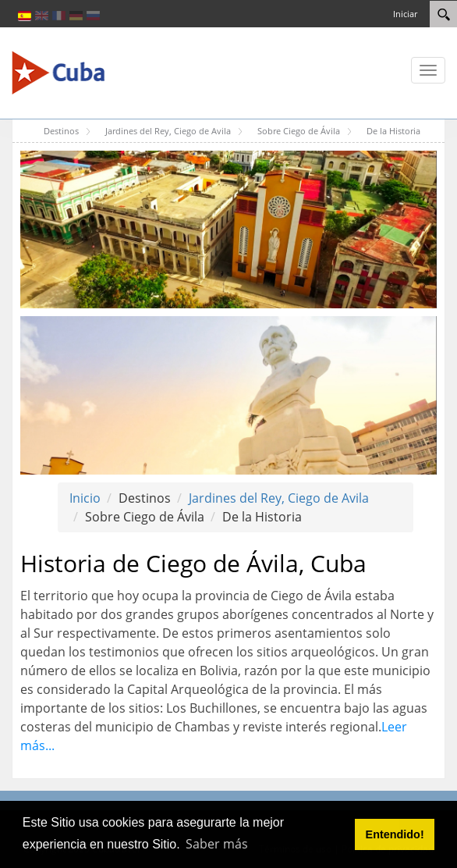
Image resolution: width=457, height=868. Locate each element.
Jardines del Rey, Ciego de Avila (279, 498)
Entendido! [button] (395, 834)
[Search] (443, 14)
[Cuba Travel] (58, 72)
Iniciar (405, 14)
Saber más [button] (217, 844)
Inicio (85, 498)
